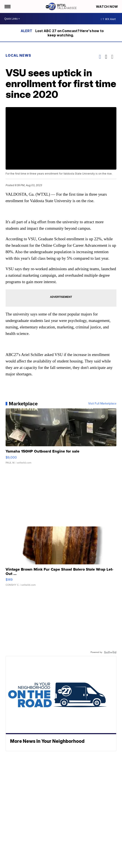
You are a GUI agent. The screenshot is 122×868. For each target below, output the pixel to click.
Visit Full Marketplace (102, 404)
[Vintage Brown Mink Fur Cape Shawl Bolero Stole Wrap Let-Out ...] (61, 559)
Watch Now (107, 7)
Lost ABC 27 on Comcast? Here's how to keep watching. (69, 33)
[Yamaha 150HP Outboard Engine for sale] (61, 438)
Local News (18, 55)
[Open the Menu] (7, 6)
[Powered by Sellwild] (110, 652)
